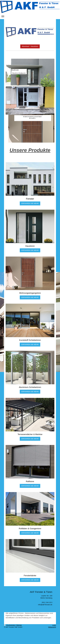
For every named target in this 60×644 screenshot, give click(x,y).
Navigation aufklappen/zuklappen (30, 16)
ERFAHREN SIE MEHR (30, 203)
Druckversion (10, 625)
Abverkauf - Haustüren (30, 46)
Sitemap (19, 625)
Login (54, 625)
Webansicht (52, 627)
